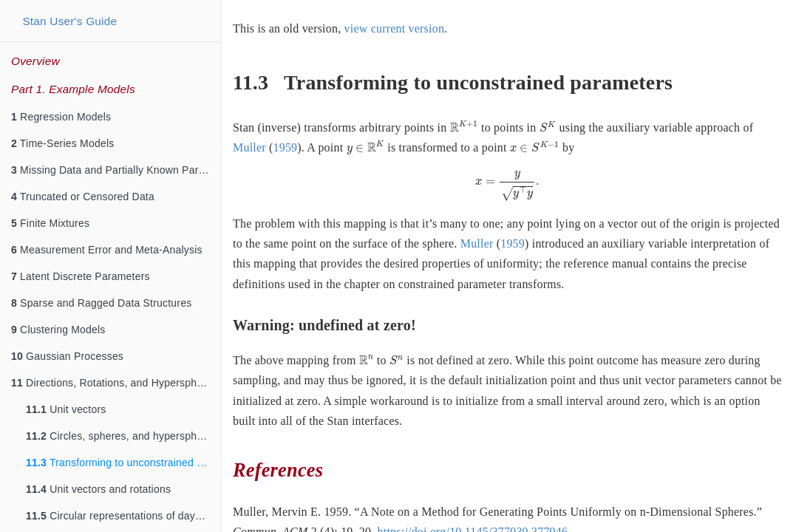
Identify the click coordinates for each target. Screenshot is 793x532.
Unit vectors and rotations (98, 489)
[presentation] (464, 126)
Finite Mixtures (50, 223)
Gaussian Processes (67, 356)
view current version (395, 28)
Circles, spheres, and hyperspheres (122, 436)
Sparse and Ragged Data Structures (101, 303)
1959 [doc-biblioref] (285, 147)
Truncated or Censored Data (83, 197)
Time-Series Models (62, 143)
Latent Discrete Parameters (81, 276)
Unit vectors (66, 409)
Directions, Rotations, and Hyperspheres (114, 383)
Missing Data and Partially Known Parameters (116, 170)
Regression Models (61, 117)
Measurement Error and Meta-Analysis (107, 250)
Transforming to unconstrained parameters (123, 463)
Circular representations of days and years (123, 516)
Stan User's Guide (69, 21)
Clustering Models (58, 330)
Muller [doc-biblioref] (249, 147)
